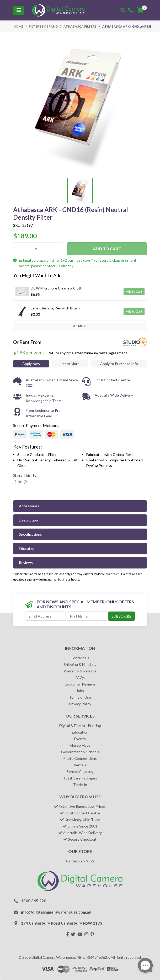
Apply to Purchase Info (119, 364)
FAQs (80, 678)
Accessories (29, 506)
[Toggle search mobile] (123, 10)
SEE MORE (80, 326)
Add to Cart (107, 249)
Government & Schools (80, 752)
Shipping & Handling (80, 664)
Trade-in (80, 785)
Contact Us (80, 658)
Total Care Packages (80, 778)
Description (28, 520)
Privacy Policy (80, 704)
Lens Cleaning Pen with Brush (55, 308)
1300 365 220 (34, 901)
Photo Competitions (80, 758)
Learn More (70, 364)
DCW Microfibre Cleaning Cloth (57, 288)
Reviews (26, 563)
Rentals (80, 765)
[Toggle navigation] (19, 10)
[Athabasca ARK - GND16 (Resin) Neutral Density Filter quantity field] (38, 249)
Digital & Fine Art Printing (80, 726)
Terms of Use (80, 697)
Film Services (80, 745)
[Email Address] (46, 616)
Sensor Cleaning (80, 771)
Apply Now (31, 364)
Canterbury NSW (80, 861)
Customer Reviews (80, 684)
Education (27, 548)
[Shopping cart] (140, 10)
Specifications (30, 534)
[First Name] (87, 616)
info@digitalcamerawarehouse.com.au (56, 912)
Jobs (80, 691)
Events (80, 739)
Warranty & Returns (80, 671)
